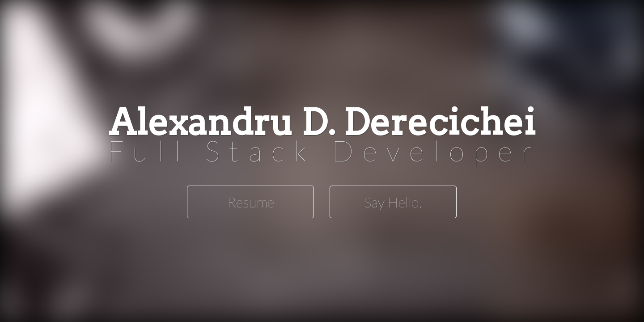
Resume (251, 202)
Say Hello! (393, 202)
